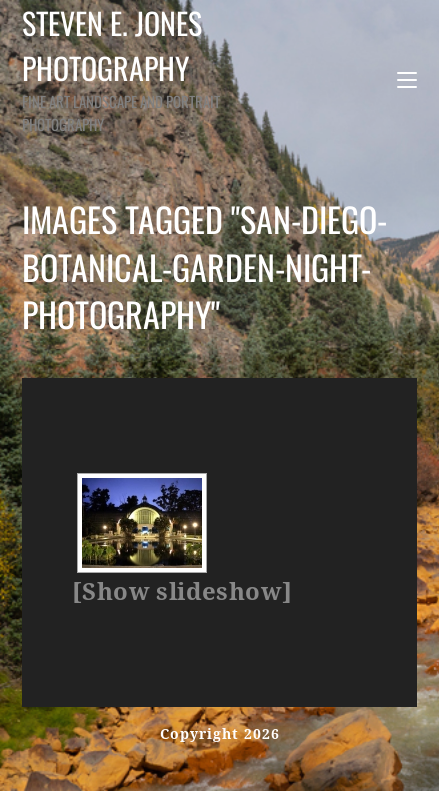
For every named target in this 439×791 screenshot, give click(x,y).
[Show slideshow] (182, 592)
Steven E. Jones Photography (137, 67)
